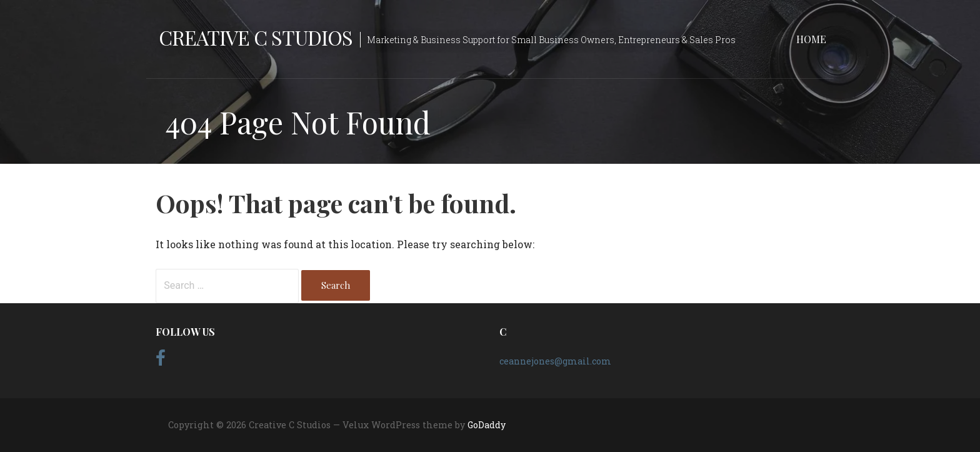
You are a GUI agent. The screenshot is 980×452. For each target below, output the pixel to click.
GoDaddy (487, 425)
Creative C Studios (256, 37)
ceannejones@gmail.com (555, 361)
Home (811, 39)
